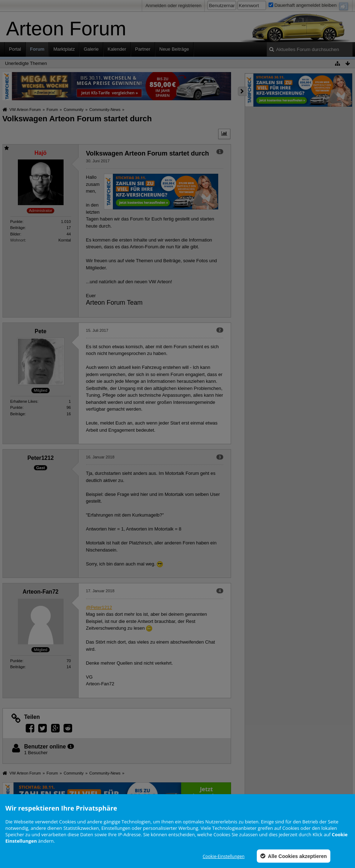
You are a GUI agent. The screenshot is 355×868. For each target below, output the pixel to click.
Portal (15, 49)
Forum (37, 49)
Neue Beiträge (174, 49)
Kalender (117, 49)
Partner (143, 49)
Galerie (91, 49)
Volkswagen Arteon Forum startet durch (77, 119)
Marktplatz (64, 49)
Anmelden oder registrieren (173, 6)
